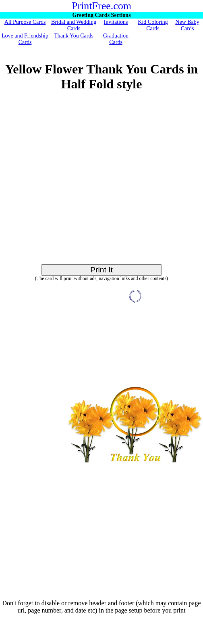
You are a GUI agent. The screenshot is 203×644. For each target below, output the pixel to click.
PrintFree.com (101, 6)
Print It (101, 270)
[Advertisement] (82, 182)
